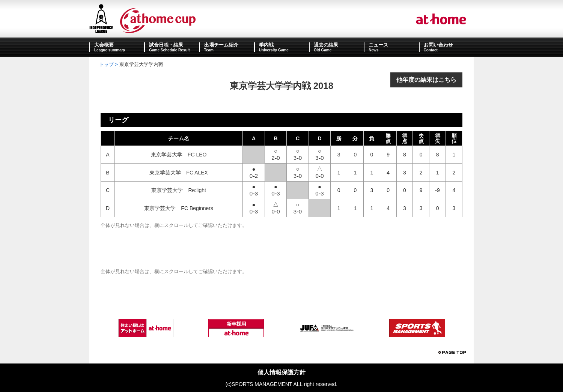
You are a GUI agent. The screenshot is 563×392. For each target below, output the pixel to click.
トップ (106, 64)
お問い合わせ (438, 45)
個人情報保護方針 (281, 372)
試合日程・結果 (166, 45)
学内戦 (266, 45)
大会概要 (104, 45)
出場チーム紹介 (221, 45)
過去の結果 (326, 45)
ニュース (378, 45)
